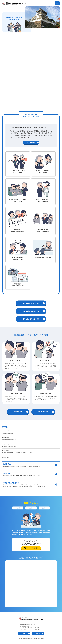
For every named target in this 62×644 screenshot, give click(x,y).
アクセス (24, 634)
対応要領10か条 (43, 412)
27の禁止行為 (18, 412)
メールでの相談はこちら (32, 548)
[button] (40, 27)
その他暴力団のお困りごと (31, 319)
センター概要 (31, 142)
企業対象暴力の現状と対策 (31, 303)
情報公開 (38, 634)
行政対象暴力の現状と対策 (31, 311)
